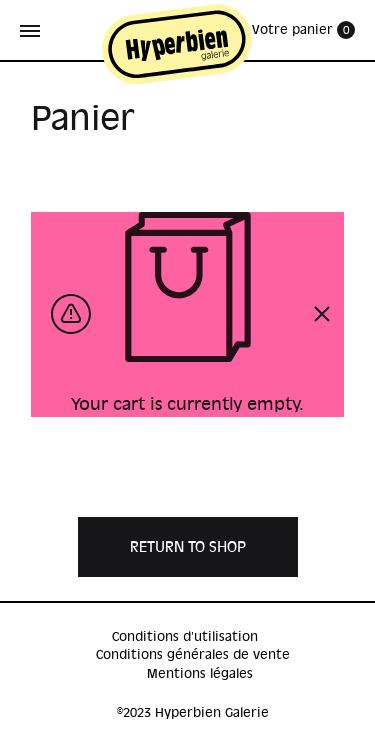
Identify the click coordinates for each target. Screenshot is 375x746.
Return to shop (188, 547)
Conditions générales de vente (193, 654)
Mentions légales (200, 673)
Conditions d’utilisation (185, 636)
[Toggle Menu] (30, 31)
